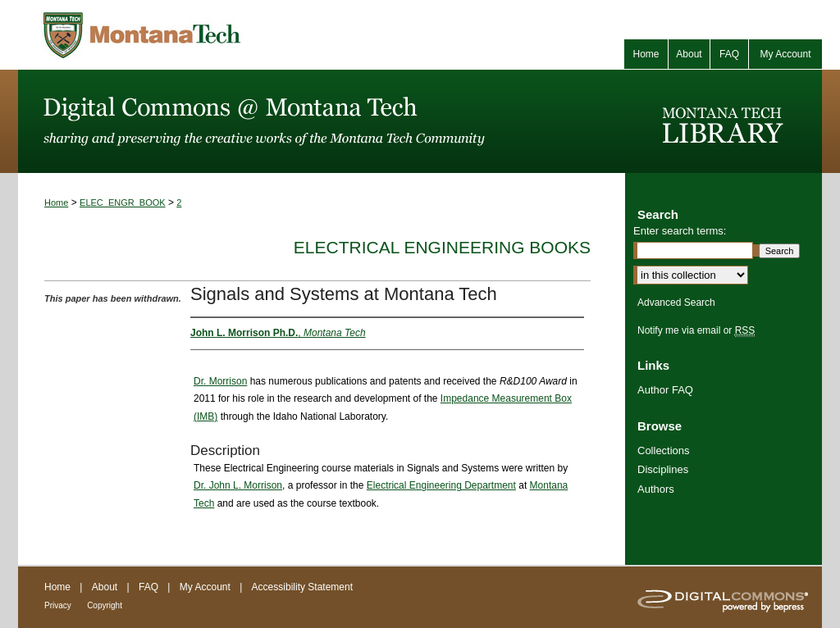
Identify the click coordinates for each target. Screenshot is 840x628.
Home (56, 203)
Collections (664, 451)
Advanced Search (676, 303)
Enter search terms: (680, 231)
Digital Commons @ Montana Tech (322, 121)
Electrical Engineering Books (442, 247)
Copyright (105, 605)
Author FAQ (665, 390)
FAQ (148, 587)
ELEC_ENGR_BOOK (123, 203)
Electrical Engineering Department (441, 485)
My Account (205, 587)
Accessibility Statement (302, 587)
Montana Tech (215, 35)
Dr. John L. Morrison (238, 485)
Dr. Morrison (220, 381)
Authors (656, 489)
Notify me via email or (696, 330)
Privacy (58, 605)
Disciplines (663, 469)
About (105, 587)
